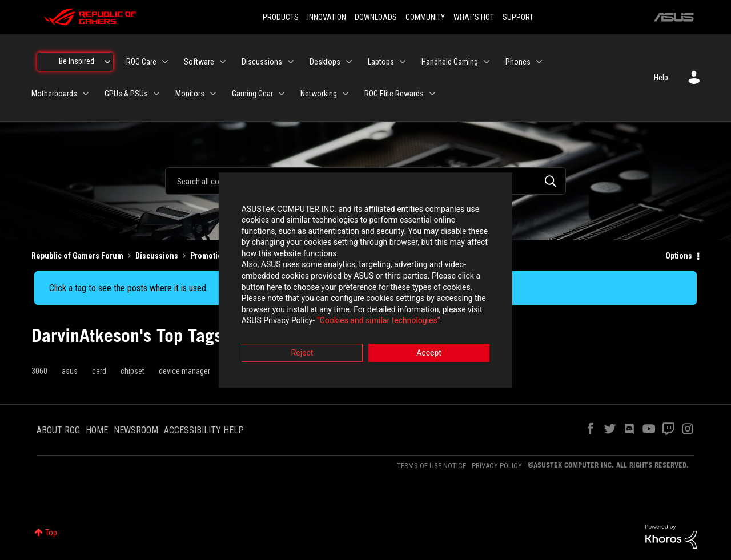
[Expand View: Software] (223, 62)
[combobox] (365, 181)
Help (661, 78)
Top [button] (51, 533)
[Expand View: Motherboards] (86, 94)
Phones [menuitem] (518, 62)
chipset (132, 371)
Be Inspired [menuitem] (77, 61)
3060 (39, 371)
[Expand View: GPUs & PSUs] (156, 94)
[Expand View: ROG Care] (165, 62)
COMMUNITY (425, 17)
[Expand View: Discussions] (291, 62)
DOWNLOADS (376, 17)
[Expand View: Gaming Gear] (282, 94)
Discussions (157, 256)
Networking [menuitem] (319, 94)
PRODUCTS (281, 17)
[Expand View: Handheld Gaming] (487, 62)
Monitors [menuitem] (190, 94)
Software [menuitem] (199, 62)
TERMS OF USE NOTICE (431, 466)
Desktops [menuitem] (325, 62)
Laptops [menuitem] (381, 62)
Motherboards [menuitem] (54, 94)
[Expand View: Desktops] (349, 62)
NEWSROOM (136, 430)
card (99, 371)
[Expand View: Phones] (539, 62)
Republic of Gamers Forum (77, 256)
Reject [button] (302, 343)
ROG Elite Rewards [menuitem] (394, 94)
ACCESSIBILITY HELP (204, 430)
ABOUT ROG (58, 430)
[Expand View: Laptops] (403, 62)
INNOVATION (327, 17)
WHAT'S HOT (474, 17)
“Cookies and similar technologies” (291, 311)
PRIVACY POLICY (497, 466)
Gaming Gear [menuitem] (252, 94)
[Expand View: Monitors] (213, 94)
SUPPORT (518, 17)
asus (70, 371)
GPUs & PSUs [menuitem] (126, 94)
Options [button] (679, 256)
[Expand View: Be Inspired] (107, 62)
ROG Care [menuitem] (141, 62)
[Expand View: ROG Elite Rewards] (432, 94)
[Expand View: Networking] (346, 94)
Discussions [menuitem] (262, 62)
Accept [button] (429, 343)
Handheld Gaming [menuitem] (450, 62)
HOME (97, 430)
